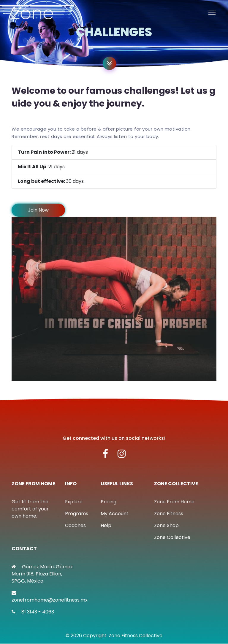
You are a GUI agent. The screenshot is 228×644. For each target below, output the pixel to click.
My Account (115, 514)
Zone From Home (174, 502)
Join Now (38, 210)
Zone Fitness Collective (136, 636)
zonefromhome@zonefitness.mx (50, 597)
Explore (74, 502)
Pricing (109, 502)
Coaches (75, 525)
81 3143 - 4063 (33, 612)
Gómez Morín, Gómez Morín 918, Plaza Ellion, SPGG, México (42, 574)
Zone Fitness (169, 514)
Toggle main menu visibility (212, 11)
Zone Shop (166, 525)
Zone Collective (172, 537)
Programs (77, 514)
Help (106, 525)
